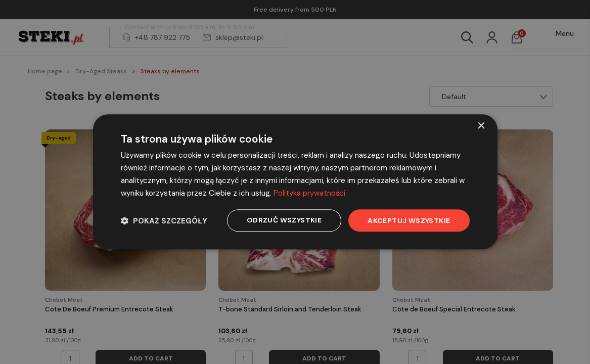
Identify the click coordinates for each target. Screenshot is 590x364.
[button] (164, 221)
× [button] (481, 126)
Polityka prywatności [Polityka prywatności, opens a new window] (310, 193)
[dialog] (295, 182)
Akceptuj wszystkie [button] (409, 220)
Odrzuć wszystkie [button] (284, 220)
